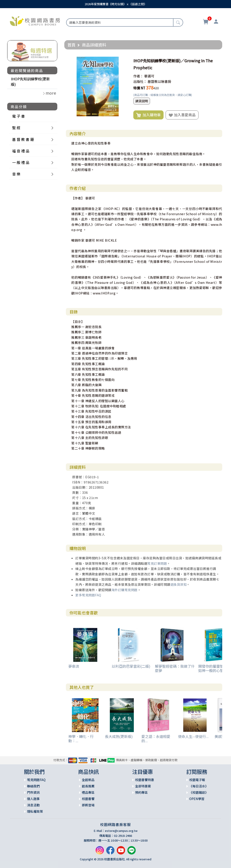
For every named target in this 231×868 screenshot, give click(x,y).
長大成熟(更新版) (119, 736)
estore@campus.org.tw (121, 831)
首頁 (72, 45)
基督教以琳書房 (159, 81)
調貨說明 (142, 101)
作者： (138, 76)
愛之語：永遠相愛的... (156, 738)
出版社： (140, 81)
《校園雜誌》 (199, 792)
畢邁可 (149, 76)
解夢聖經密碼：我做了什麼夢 (175, 668)
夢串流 (74, 666)
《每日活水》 (199, 786)
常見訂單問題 (157, 563)
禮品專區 (88, 792)
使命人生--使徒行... (193, 736)
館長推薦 (88, 786)
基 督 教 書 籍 (23, 139)
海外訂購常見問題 (125, 590)
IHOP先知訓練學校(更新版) (30, 82)
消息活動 (33, 805)
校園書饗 (88, 799)
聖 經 (16, 128)
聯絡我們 (33, 786)
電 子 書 (18, 116)
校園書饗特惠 (145, 780)
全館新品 (88, 780)
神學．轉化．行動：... (81, 738)
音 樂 (16, 174)
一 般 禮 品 (21, 162)
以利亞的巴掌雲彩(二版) (131, 666)
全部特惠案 (143, 786)
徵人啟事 (33, 799)
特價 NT (139, 88)
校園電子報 (197, 780)
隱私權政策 (35, 811)
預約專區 (141, 792)
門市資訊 (33, 792)
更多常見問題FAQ (88, 595)
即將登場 (88, 805)
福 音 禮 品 (21, 151)
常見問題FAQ (36, 780)
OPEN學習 (197, 799)
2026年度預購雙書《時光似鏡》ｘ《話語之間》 (116, 4)
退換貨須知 (179, 584)
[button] (123, 61)
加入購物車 (148, 115)
